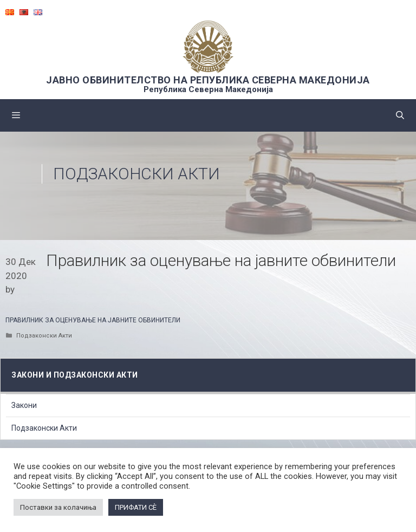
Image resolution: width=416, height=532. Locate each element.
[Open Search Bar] (400, 115)
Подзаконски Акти (136, 174)
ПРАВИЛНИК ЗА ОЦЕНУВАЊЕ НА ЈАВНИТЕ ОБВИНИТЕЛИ (93, 320)
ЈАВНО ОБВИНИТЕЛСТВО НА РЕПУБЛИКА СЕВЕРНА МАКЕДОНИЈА (208, 80)
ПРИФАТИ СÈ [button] (136, 507)
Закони (24, 405)
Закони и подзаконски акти (75, 375)
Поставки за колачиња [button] (58, 507)
